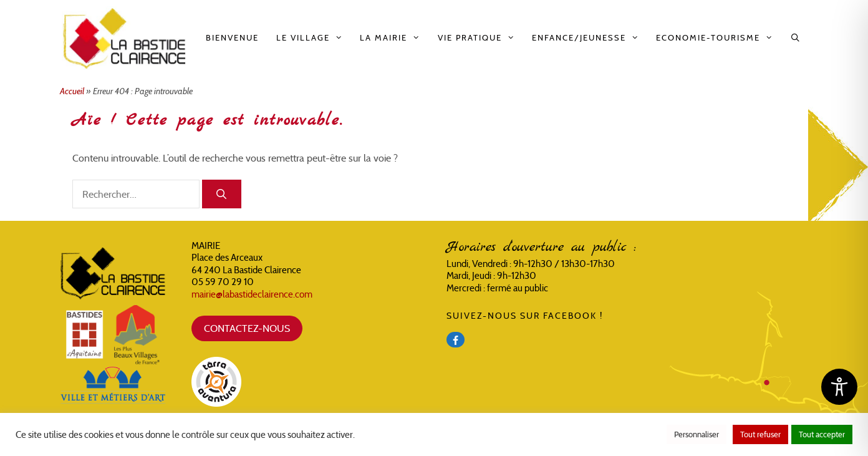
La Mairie (394, 38)
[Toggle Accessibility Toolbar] (839, 387)
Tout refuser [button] (760, 434)
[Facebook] (456, 340)
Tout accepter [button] (822, 434)
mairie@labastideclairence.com (252, 294)
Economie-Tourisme (719, 38)
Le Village (314, 38)
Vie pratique (480, 38)
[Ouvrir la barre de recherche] (796, 38)
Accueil (72, 91)
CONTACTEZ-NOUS (247, 328)
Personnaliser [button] (697, 434)
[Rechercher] (222, 194)
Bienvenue (232, 38)
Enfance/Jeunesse (590, 38)
